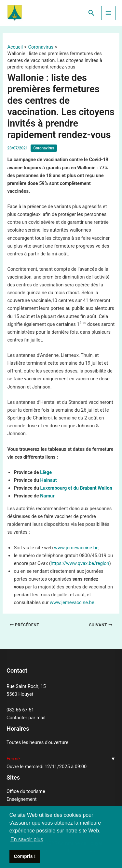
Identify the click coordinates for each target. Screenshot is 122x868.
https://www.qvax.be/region (80, 563)
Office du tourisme (26, 791)
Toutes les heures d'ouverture (37, 742)
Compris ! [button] (25, 856)
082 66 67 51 (20, 710)
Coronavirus (44, 148)
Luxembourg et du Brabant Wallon (76, 488)
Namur (47, 496)
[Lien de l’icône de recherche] (91, 13)
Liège (46, 472)
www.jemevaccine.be (76, 548)
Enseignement (21, 799)
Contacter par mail (26, 718)
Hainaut (49, 480)
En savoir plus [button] (27, 839)
